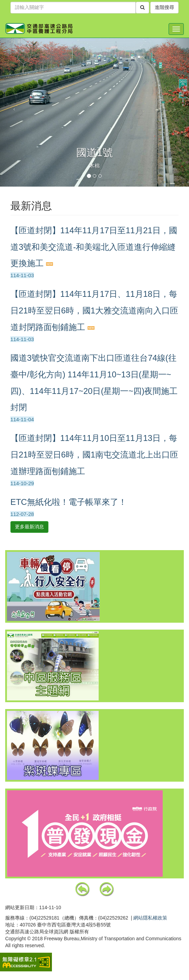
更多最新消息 (29, 527)
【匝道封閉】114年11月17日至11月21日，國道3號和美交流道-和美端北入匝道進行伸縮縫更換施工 (94, 247)
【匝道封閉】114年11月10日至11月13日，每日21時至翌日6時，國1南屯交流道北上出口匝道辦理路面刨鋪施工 (94, 455)
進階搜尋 (164, 7)
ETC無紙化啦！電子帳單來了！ (69, 502)
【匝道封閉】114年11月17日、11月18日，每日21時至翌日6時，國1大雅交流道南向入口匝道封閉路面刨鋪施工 (94, 310)
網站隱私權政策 (150, 918)
